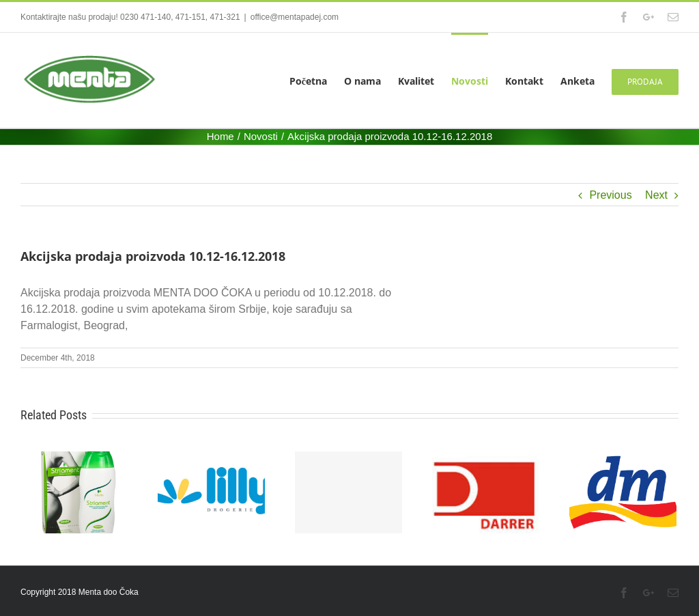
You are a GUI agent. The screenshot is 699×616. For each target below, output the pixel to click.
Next (656, 195)
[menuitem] (317, 80)
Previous (610, 195)
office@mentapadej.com (295, 17)
